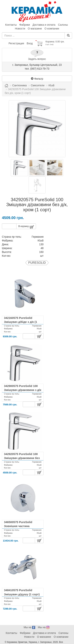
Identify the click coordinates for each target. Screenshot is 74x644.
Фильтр (37, 79)
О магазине (35, 29)
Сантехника (19, 85)
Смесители (38, 85)
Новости (20, 29)
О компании (52, 29)
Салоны (63, 25)
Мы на (29, 627)
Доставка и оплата (44, 25)
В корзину (26, 227)
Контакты (11, 25)
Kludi (51, 85)
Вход (30, 43)
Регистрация (16, 43)
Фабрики (25, 25)
